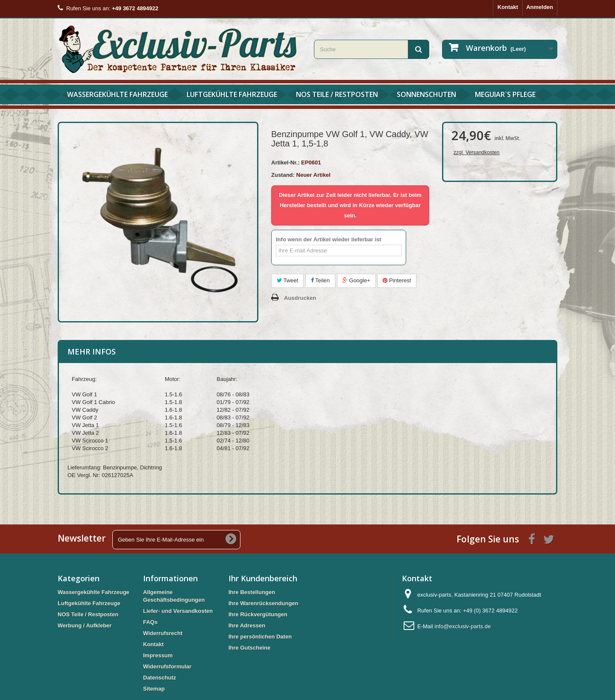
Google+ (356, 280)
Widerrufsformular (167, 666)
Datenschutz (160, 678)
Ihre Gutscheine (249, 648)
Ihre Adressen (247, 625)
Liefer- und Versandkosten (178, 611)
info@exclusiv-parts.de (463, 626)
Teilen (320, 280)
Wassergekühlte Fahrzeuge (117, 94)
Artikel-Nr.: (285, 163)
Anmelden (540, 7)
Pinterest (397, 280)
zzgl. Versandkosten (476, 152)
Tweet (287, 280)
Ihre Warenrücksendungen (264, 603)
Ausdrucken (300, 298)
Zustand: (283, 175)
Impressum (158, 655)
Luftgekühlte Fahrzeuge (232, 94)
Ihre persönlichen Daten (260, 637)
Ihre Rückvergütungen (258, 614)
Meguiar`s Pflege (505, 94)
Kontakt (508, 7)
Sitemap (154, 689)
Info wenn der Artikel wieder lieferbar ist (329, 239)
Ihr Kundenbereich (263, 578)
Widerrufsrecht (163, 633)
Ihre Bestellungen (252, 592)
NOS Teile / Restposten (337, 94)
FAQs (150, 622)
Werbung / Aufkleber (85, 625)
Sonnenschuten (426, 94)
